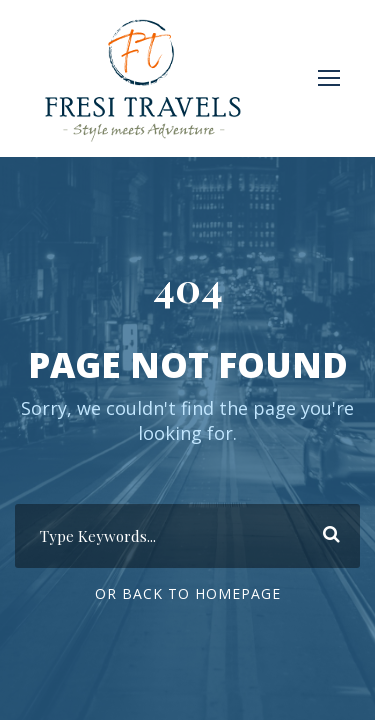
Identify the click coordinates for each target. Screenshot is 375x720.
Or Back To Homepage (188, 593)
